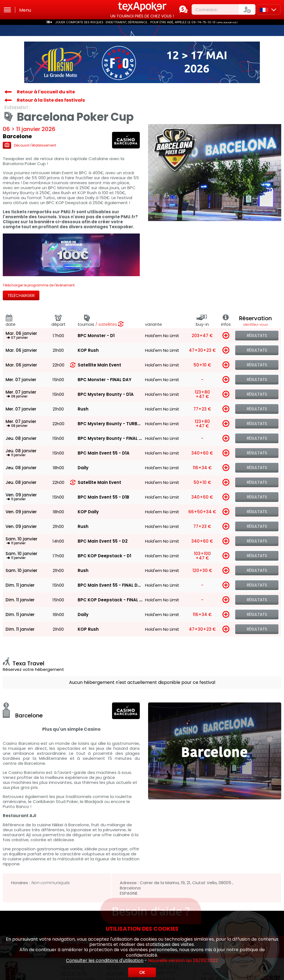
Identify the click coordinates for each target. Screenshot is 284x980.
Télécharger (21, 295)
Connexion (206, 10)
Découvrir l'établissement (29, 145)
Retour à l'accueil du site (46, 92)
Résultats (257, 335)
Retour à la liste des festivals (51, 100)
